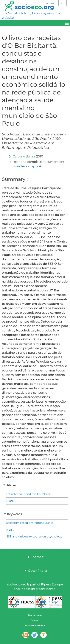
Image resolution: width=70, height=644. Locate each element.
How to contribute (35, 625)
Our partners (35, 615)
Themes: (37, 557)
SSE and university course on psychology (34, 537)
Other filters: (38, 571)
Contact (35, 620)
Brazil (10, 501)
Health (11, 530)
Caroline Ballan (24, 156)
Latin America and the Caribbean (29, 494)
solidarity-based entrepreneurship (30, 523)
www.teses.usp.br (26, 166)
